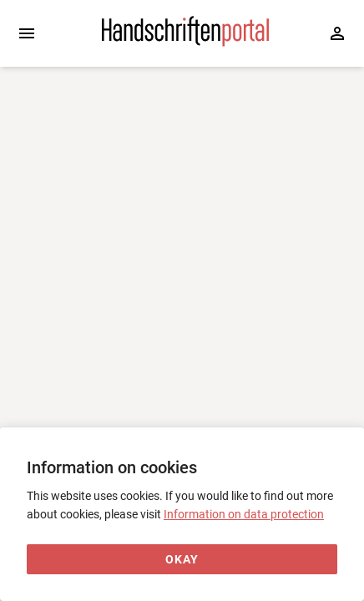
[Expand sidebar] (27, 33)
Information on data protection (244, 514)
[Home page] (185, 43)
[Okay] (182, 560)
